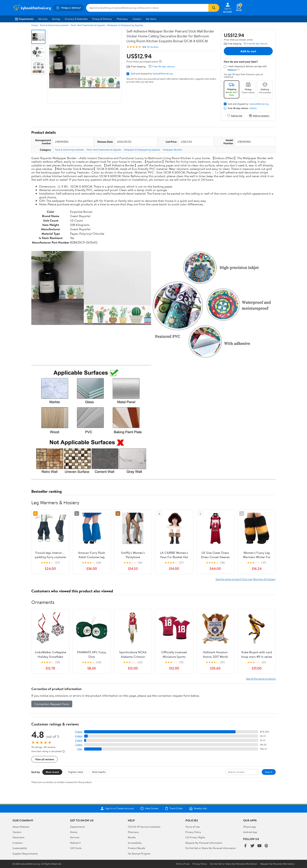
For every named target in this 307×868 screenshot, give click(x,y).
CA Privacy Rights (195, 837)
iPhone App (250, 827)
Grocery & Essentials (76, 19)
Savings (56, 19)
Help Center (149, 808)
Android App (250, 832)
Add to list (235, 116)
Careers (137, 19)
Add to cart (248, 51)
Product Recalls (136, 848)
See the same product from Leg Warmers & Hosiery (246, 579)
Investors (18, 843)
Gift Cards (76, 848)
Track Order (174, 808)
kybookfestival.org (163, 73)
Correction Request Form (52, 704)
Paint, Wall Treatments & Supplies (88, 25)
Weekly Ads (198, 808)
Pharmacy (122, 19)
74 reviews (153, 47)
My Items (151, 19)
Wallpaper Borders (173, 150)
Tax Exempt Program (139, 854)
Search (269, 772)
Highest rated (75, 772)
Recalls (132, 837)
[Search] (214, 8)
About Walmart (21, 827)
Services (43, 19)
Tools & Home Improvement (54, 25)
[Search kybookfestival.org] (147, 8)
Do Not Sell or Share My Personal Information (211, 848)
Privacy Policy (193, 832)
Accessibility (135, 843)
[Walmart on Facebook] (245, 846)
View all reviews (45, 759)
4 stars (79, 736)
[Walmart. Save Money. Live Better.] (32, 8)
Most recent (52, 772)
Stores (74, 832)
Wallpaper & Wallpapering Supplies (125, 25)
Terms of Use (193, 827)
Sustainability (20, 848)
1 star (79, 749)
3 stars (79, 740)
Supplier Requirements (25, 854)
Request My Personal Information (204, 843)
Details (253, 108)
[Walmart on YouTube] (259, 846)
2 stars (79, 745)
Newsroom (19, 837)
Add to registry (259, 116)
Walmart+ (76, 843)
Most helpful (99, 772)
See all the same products (261, 679)
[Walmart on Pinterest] (266, 846)
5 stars (79, 732)
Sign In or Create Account (117, 808)
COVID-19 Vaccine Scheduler (144, 827)
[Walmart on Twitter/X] (252, 846)
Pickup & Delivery (102, 19)
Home (34, 25)
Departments (24, 19)
